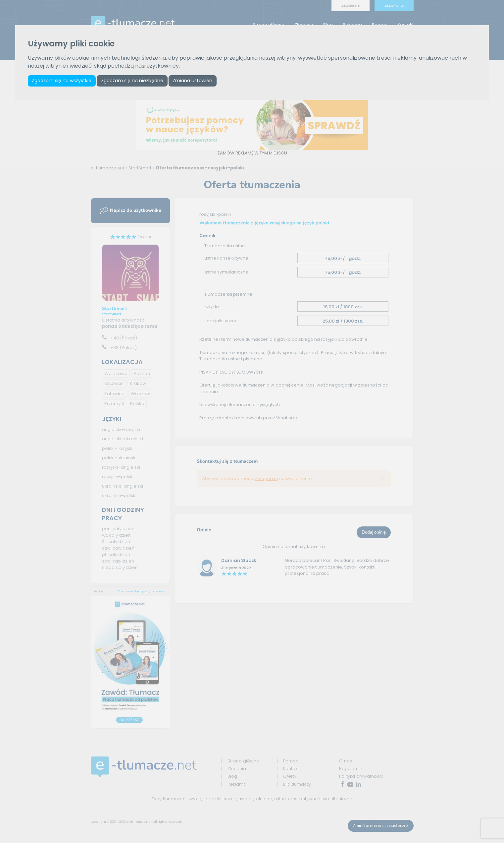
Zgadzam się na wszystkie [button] (62, 81)
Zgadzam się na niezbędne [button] (132, 81)
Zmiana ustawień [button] (192, 81)
